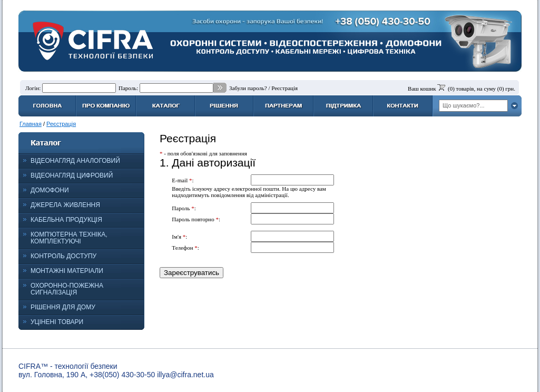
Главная (31, 124)
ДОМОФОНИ (50, 190)
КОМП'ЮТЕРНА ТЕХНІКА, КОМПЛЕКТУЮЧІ (69, 238)
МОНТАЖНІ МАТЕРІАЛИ (67, 271)
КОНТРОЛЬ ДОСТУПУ (63, 256)
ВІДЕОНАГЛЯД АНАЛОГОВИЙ (75, 161)
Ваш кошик (422, 89)
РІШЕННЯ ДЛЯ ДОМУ (63, 307)
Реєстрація (284, 88)
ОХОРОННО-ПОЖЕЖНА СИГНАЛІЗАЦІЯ (67, 289)
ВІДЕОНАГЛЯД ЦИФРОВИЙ (72, 175)
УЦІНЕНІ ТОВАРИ (57, 322)
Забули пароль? (248, 88)
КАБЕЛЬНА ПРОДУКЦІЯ (66, 220)
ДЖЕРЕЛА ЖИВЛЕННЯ (65, 205)
